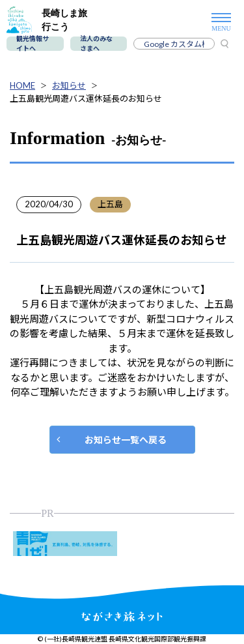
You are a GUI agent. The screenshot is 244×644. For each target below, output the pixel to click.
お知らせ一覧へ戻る (126, 440)
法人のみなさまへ (96, 44)
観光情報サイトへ (33, 44)
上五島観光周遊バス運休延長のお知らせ (86, 98)
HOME (22, 85)
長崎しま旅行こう (47, 20)
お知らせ (69, 85)
